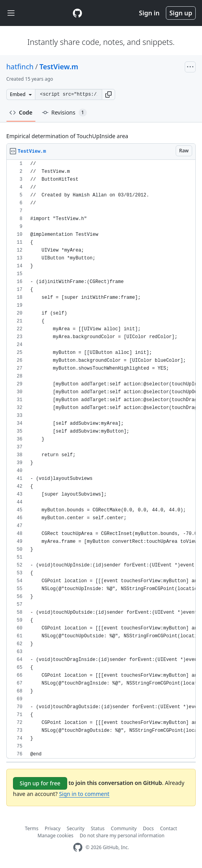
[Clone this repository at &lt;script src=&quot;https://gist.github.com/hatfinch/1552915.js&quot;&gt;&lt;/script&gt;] (68, 94)
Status (98, 828)
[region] (101, 459)
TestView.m (59, 67)
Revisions (64, 113)
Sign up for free (40, 783)
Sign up (181, 13)
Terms (32, 828)
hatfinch (20, 67)
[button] (108, 94)
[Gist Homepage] (77, 13)
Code (21, 112)
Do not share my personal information (122, 836)
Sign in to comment (84, 794)
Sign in (149, 13)
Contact (168, 828)
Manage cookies (56, 836)
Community (124, 828)
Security (76, 828)
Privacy (53, 828)
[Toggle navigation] (11, 13)
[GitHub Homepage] (78, 847)
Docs (149, 828)
